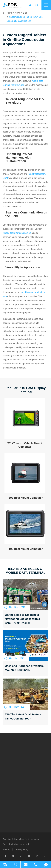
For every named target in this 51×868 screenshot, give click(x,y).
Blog (25, 13)
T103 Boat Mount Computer (25, 549)
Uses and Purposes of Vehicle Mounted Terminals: (24, 668)
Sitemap (6, 849)
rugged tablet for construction (17, 233)
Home (9, 13)
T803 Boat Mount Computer (25, 498)
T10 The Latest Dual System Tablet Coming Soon (23, 717)
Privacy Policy (22, 849)
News (18, 13)
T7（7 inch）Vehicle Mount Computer (25, 445)
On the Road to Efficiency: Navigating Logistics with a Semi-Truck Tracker (22, 619)
